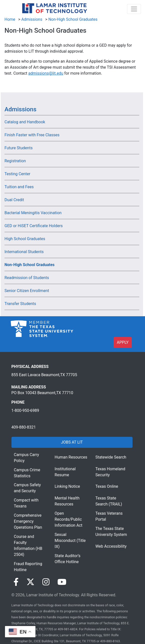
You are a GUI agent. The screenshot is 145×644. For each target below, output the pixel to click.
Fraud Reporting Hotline (28, 567)
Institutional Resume (65, 472)
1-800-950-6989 (25, 410)
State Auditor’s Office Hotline (68, 559)
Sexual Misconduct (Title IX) (70, 541)
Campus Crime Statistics (27, 473)
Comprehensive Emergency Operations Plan (28, 521)
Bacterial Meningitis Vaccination (33, 213)
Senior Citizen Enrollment (27, 291)
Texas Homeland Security (110, 472)
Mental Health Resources (67, 501)
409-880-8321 (24, 427)
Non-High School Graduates (73, 19)
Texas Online (107, 486)
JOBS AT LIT (72, 442)
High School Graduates (25, 239)
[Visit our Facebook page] (16, 582)
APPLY (123, 342)
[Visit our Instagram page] (46, 582)
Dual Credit (14, 200)
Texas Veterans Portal (109, 516)
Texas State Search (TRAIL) (109, 501)
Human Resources (71, 457)
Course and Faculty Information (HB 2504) (28, 546)
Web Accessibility (111, 546)
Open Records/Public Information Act (69, 519)
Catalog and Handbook (25, 122)
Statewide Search (111, 457)
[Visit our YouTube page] (62, 582)
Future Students (19, 148)
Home (10, 19)
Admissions (32, 19)
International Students (24, 252)
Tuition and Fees (19, 187)
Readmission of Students (27, 278)
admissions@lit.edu (46, 73)
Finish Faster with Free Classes (32, 135)
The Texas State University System (111, 532)
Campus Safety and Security (27, 488)
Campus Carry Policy (27, 458)
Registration (15, 161)
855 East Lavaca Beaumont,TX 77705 (44, 375)
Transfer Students (20, 304)
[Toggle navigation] (134, 9)
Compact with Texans (26, 503)
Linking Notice (67, 486)
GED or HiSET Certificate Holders (34, 226)
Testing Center (17, 174)
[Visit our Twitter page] (30, 582)
